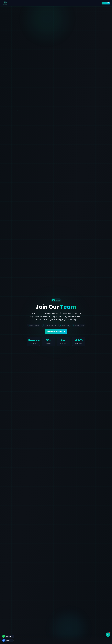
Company (43, 3)
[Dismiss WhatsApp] (13, 636)
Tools (35, 3)
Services (20, 3)
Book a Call (106, 3)
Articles (50, 3)
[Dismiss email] (12, 640)
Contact (56, 3)
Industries (28, 3)
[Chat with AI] (108, 635)
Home (14, 3)
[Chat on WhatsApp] (7, 636)
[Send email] (6, 640)
